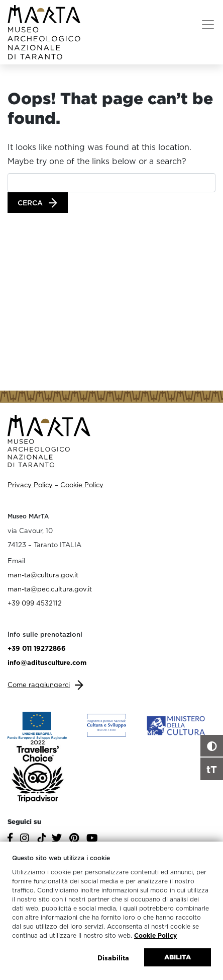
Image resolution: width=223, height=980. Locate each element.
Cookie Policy (155, 935)
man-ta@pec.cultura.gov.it (50, 589)
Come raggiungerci (39, 685)
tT (212, 769)
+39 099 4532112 (35, 603)
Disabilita (113, 958)
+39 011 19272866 (37, 648)
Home (25, 81)
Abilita (178, 957)
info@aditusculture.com (47, 662)
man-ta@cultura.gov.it (43, 575)
